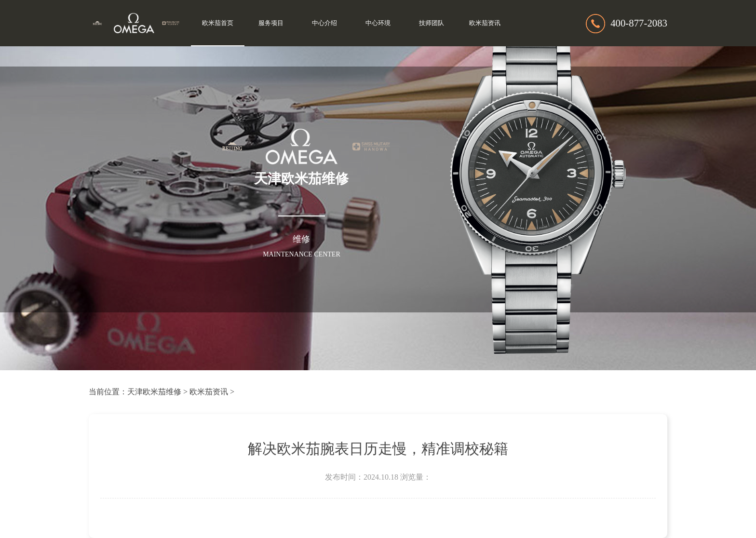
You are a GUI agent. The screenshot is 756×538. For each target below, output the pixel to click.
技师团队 (432, 23)
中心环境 (378, 23)
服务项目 (271, 23)
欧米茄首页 (218, 23)
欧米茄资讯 (485, 23)
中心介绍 (324, 23)
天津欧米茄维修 (154, 392)
